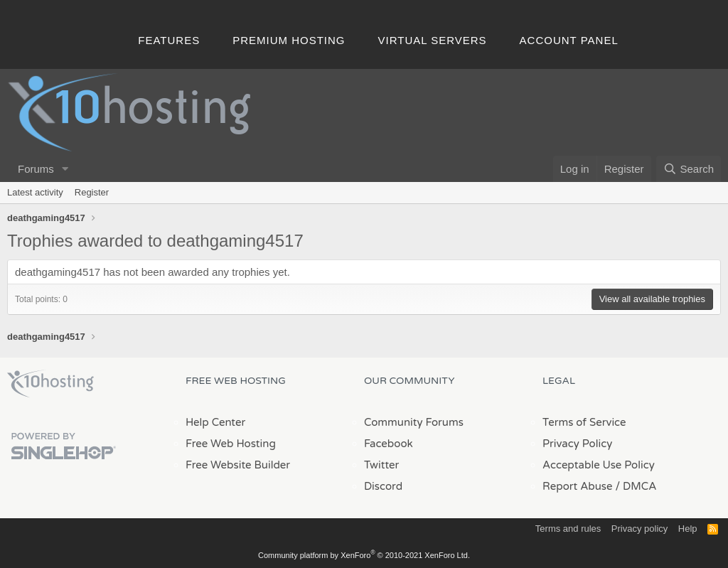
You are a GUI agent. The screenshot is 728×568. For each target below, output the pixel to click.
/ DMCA (636, 486)
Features (169, 40)
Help (688, 529)
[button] (65, 169)
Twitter (381, 465)
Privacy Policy (577, 444)
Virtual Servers (433, 40)
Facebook (389, 444)
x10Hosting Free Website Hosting (50, 384)
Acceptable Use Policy (599, 465)
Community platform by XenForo (364, 555)
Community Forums (414, 422)
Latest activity (35, 192)
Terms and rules (568, 529)
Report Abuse (578, 486)
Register (92, 192)
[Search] (689, 169)
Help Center (215, 422)
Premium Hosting (289, 40)
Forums (36, 169)
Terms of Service (584, 422)
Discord (383, 486)
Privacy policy (639, 529)
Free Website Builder (238, 465)
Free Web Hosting (231, 444)
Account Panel (569, 40)
